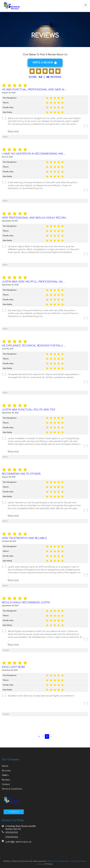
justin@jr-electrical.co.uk (18, 842)
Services (6, 771)
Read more (13, 131)
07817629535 (12, 833)
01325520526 (12, 837)
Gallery (5, 775)
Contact (6, 784)
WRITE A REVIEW (45, 63)
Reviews (6, 780)
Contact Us (14, 812)
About (5, 766)
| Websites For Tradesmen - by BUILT (63, 861)
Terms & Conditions (12, 789)
